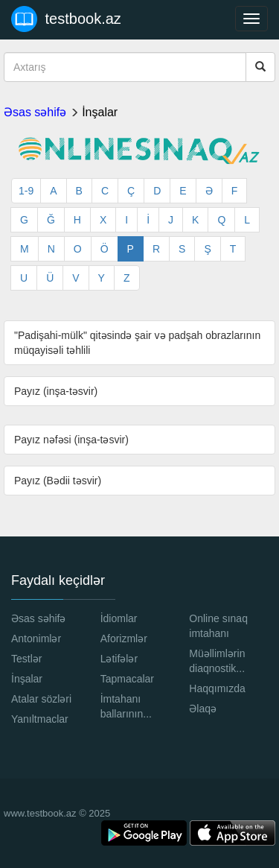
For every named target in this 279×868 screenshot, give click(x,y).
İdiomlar (119, 618)
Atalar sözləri (41, 699)
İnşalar (100, 112)
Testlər (26, 659)
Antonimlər (36, 639)
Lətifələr (119, 659)
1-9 (26, 191)
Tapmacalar (127, 679)
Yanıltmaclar (40, 719)
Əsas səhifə (35, 112)
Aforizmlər (124, 639)
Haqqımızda (217, 688)
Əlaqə (203, 709)
